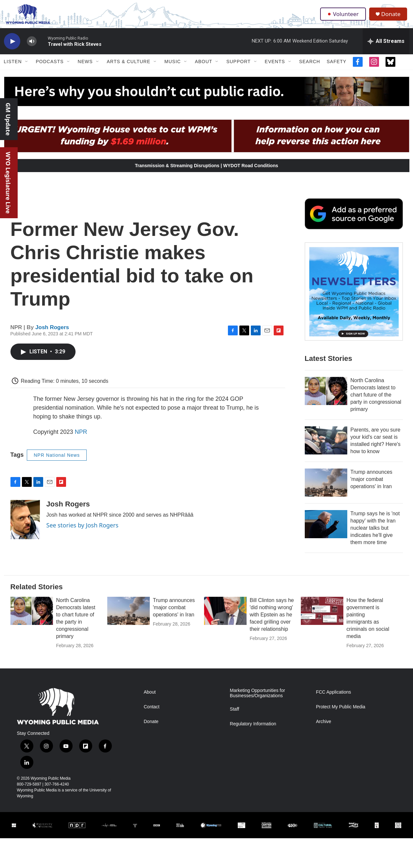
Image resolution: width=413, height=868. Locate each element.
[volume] (32, 48)
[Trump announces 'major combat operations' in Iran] (326, 489)
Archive (324, 728)
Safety (336, 68)
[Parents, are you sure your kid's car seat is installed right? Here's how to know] (326, 447)
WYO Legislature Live (8, 183)
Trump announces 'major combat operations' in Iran (371, 485)
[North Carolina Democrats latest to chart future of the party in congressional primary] (326, 397)
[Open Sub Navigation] (27, 68)
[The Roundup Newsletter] (354, 298)
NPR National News (57, 461)
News (85, 68)
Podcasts (50, 68)
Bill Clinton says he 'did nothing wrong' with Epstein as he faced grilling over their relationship (272, 621)
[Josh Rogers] (25, 526)
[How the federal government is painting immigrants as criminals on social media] (322, 617)
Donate (393, 17)
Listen (13, 68)
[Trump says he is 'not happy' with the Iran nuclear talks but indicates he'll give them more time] (326, 530)
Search (310, 68)
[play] (12, 48)
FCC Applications (333, 698)
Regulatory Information (253, 730)
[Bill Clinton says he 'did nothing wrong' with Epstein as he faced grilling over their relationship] (225, 617)
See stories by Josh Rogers (83, 531)
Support (238, 68)
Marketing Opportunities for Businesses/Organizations (258, 699)
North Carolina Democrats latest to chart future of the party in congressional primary (376, 401)
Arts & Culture (129, 68)
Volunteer (344, 17)
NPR (81, 438)
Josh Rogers (52, 334)
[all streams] (386, 47)
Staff (235, 715)
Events (275, 68)
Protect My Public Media (341, 713)
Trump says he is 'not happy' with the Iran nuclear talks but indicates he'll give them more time (375, 534)
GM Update (8, 119)
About (204, 68)
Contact (152, 713)
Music (173, 68)
